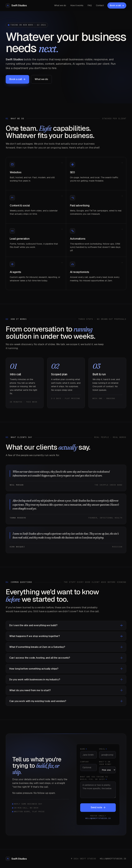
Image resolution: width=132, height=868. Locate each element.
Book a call (117, 5)
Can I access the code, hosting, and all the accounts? (66, 658)
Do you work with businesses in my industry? (66, 680)
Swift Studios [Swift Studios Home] (16, 859)
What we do (60, 5)
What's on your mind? (105, 766)
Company (85, 765)
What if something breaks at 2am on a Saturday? (66, 647)
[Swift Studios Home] (16, 6)
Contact (100, 5)
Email (103, 752)
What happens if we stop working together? (66, 636)
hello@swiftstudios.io (98, 821)
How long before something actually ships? (66, 669)
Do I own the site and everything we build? (66, 625)
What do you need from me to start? (66, 690)
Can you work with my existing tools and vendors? (66, 701)
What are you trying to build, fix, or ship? (94, 781)
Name (84, 752)
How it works (77, 5)
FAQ (90, 5)
